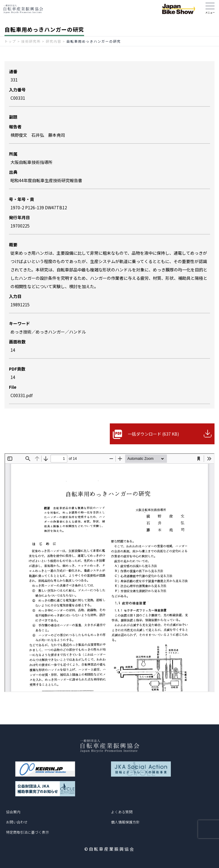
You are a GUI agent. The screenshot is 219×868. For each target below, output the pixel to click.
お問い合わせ (17, 822)
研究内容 (54, 41)
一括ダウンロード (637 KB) (153, 434)
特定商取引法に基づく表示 (28, 832)
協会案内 (13, 812)
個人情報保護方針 (125, 822)
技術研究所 (31, 41)
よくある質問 (122, 812)
